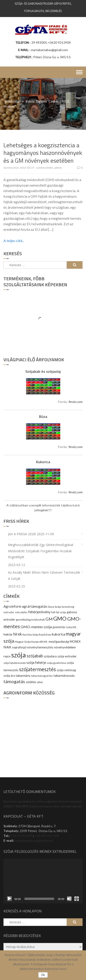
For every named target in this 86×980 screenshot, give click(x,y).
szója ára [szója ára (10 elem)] (9, 676)
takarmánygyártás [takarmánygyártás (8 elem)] (42, 676)
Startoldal (12, 101)
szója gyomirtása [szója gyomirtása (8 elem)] (57, 663)
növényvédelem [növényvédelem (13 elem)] (65, 647)
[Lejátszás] (9, 899)
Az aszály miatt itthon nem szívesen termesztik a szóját (44, 575)
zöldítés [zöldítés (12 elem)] (31, 682)
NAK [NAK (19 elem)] (7, 647)
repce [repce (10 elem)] (7, 656)
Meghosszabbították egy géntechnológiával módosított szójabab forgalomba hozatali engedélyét (41, 551)
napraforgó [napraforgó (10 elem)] (19, 647)
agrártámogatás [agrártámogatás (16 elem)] (35, 606)
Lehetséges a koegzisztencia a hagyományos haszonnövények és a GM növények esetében (43, 153)
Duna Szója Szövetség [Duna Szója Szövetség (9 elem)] (61, 607)
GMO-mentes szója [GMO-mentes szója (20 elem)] (36, 627)
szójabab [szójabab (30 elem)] (35, 656)
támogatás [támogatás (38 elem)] (14, 681)
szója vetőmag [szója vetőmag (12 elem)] (66, 670)
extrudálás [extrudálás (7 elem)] (21, 612)
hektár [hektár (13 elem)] (8, 634)
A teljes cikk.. (14, 241)
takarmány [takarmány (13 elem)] (23, 675)
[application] (43, 881)
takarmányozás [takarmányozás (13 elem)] (64, 675)
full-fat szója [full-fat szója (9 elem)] (59, 612)
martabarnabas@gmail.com (34, 840)
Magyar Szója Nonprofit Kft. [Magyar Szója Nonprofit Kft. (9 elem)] (31, 642)
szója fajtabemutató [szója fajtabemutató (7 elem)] (15, 663)
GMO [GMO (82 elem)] (60, 618)
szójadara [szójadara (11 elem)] (50, 656)
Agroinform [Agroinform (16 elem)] (12, 606)
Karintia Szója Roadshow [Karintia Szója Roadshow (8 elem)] (37, 635)
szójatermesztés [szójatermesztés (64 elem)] (37, 669)
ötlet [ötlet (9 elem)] (40, 682)
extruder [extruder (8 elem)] (9, 612)
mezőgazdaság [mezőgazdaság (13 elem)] (59, 641)
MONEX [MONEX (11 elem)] (75, 642)
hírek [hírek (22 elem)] (18, 634)
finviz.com (76, 402)
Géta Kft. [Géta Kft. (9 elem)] (71, 627)
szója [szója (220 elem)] (19, 655)
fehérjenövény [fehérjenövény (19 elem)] (39, 612)
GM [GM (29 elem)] (49, 619)
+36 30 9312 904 (47, 836)
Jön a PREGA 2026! (22, 534)
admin (58, 168)
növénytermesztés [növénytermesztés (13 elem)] (40, 647)
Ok (43, 975)
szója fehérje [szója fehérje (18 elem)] (36, 662)
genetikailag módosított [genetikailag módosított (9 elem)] (30, 620)
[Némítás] (69, 899)
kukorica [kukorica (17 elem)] (58, 634)
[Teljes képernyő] (77, 899)
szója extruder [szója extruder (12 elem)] (67, 656)
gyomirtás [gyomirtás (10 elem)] (59, 627)
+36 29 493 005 (22, 836)
